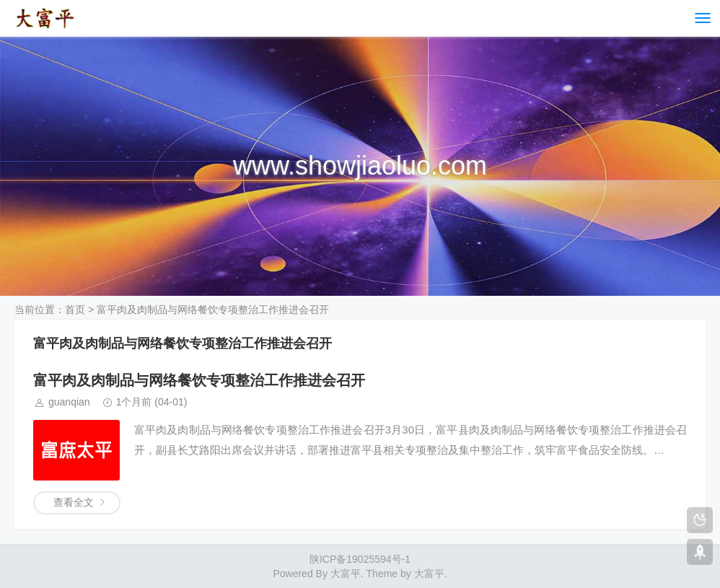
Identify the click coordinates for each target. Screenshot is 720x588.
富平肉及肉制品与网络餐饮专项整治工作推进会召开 (199, 380)
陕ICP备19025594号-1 (360, 559)
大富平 (429, 574)
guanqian (69, 402)
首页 (75, 310)
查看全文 (74, 502)
